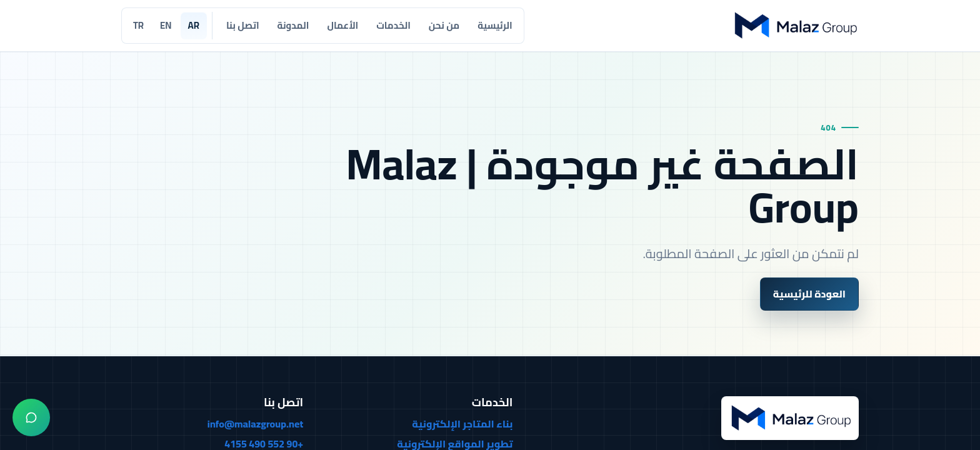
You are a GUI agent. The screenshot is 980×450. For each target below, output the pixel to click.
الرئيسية (495, 25)
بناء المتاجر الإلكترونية (462, 424)
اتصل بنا (243, 25)
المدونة (293, 25)
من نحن (444, 25)
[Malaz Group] (795, 25)
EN (166, 25)
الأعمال (342, 25)
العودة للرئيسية (809, 294)
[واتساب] (31, 417)
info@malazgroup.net (255, 424)
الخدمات (393, 25)
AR (194, 25)
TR (138, 25)
